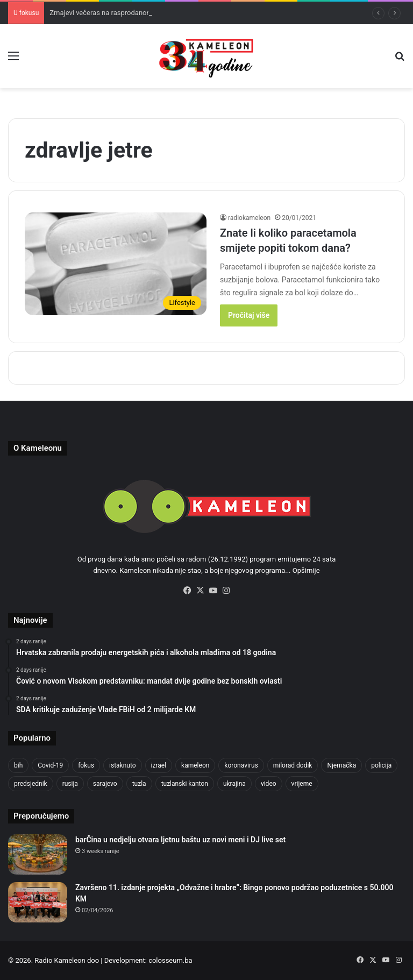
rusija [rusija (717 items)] (70, 784)
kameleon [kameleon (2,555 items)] (195, 765)
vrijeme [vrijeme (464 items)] (302, 784)
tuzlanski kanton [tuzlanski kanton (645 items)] (185, 784)
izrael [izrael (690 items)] (159, 765)
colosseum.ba (170, 960)
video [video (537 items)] (269, 784)
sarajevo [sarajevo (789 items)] (105, 784)
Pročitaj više (249, 315)
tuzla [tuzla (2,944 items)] (139, 784)
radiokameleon (249, 218)
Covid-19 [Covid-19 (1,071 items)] (50, 765)
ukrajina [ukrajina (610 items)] (234, 784)
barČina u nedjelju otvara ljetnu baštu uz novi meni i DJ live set (180, 840)
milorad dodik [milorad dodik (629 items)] (293, 765)
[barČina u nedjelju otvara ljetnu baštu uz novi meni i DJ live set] (38, 854)
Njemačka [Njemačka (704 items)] (341, 765)
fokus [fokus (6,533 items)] (86, 765)
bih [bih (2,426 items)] (18, 765)
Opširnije (306, 570)
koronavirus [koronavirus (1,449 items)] (241, 765)
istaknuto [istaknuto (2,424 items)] (123, 765)
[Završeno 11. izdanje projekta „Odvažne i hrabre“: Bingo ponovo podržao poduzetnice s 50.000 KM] (38, 902)
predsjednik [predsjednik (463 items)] (31, 784)
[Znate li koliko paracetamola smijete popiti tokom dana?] (116, 264)
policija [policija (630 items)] (381, 765)
